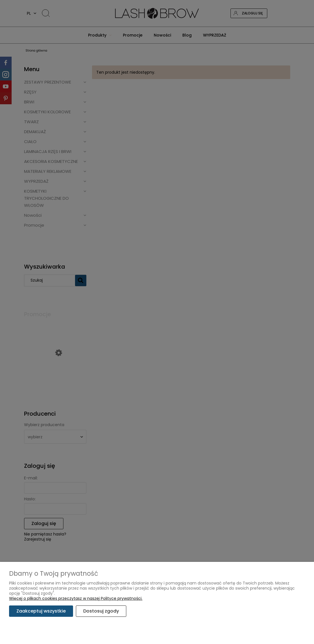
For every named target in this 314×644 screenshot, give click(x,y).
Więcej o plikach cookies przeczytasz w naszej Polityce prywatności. (76, 598)
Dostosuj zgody (101, 611)
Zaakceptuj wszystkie (41, 611)
